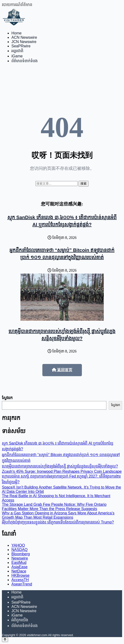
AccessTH (20, 580)
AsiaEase (20, 567)
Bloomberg (21, 554)
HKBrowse (20, 575)
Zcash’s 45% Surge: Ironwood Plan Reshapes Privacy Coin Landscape (62, 471)
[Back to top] (5, 640)
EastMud (19, 563)
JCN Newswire (24, 42)
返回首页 (62, 370)
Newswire (20, 558)
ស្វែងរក (7, 398)
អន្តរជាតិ (17, 51)
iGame (17, 56)
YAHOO (18, 545)
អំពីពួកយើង (20, 620)
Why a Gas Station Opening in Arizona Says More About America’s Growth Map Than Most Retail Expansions (58, 515)
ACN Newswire (24, 37)
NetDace (19, 571)
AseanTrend (22, 584)
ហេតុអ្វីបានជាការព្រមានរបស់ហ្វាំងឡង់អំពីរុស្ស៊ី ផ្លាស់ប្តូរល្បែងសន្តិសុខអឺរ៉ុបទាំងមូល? (60, 466)
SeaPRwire (21, 46)
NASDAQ (20, 550)
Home (17, 33)
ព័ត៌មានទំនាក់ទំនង (25, 61)
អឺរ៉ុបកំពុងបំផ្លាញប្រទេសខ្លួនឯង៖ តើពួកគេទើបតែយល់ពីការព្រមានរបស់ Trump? (58, 522)
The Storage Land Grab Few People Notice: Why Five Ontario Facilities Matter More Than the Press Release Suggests (54, 507)
